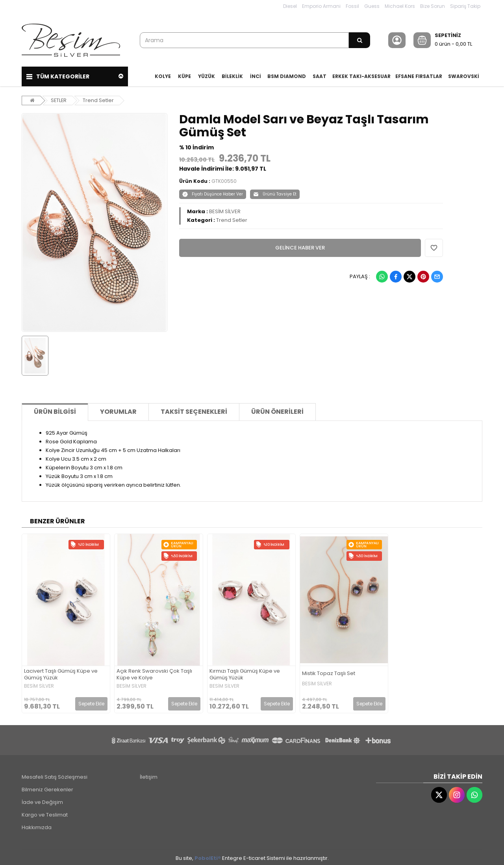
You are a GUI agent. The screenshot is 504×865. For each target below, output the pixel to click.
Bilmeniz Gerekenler (47, 788)
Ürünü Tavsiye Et (275, 193)
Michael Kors (400, 6)
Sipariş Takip (465, 6)
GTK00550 (224, 180)
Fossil (352, 6)
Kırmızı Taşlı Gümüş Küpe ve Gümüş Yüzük (245, 673)
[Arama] (359, 40)
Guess (372, 6)
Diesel (290, 6)
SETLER (59, 99)
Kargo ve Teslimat (45, 813)
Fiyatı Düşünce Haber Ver (213, 193)
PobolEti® (208, 857)
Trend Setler (99, 99)
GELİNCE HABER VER (300, 246)
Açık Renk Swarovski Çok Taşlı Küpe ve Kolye (154, 673)
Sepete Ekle (91, 702)
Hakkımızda (37, 826)
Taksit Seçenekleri (194, 410)
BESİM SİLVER (225, 210)
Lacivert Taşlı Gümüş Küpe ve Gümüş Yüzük (61, 673)
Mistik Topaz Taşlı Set (329, 672)
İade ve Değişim (42, 801)
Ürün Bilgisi (55, 410)
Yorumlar (118, 410)
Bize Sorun (433, 6)
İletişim (149, 775)
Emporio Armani (321, 6)
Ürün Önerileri (277, 410)
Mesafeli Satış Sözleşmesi (55, 775)
